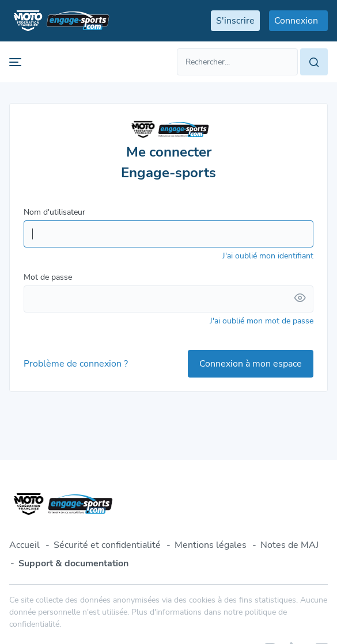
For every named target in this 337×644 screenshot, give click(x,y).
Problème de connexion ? (76, 364)
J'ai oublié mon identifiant (268, 256)
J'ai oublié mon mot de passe (262, 321)
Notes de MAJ (289, 545)
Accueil (24, 545)
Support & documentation (73, 563)
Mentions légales (211, 545)
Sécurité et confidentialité (107, 545)
